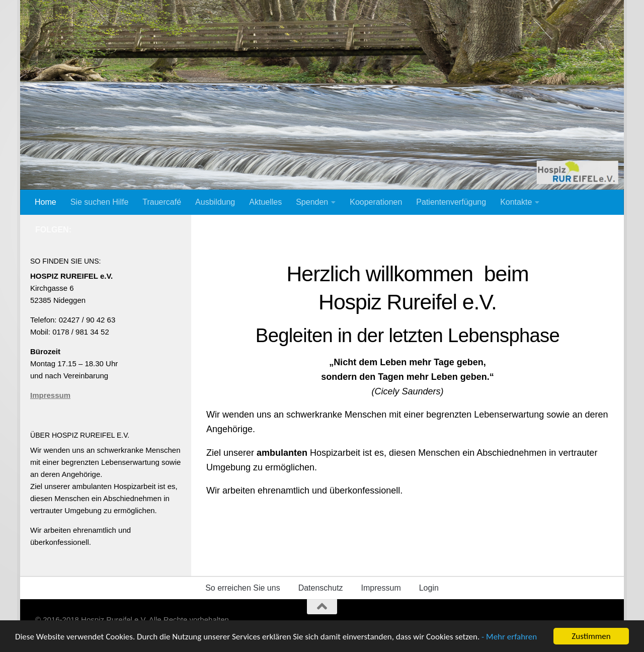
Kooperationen (376, 202)
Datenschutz (321, 588)
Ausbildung (215, 202)
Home (46, 202)
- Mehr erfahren (509, 639)
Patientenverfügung (451, 202)
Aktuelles (265, 202)
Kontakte (516, 202)
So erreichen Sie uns (243, 588)
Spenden (312, 202)
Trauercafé (162, 202)
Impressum (50, 395)
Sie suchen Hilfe (100, 202)
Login (429, 588)
